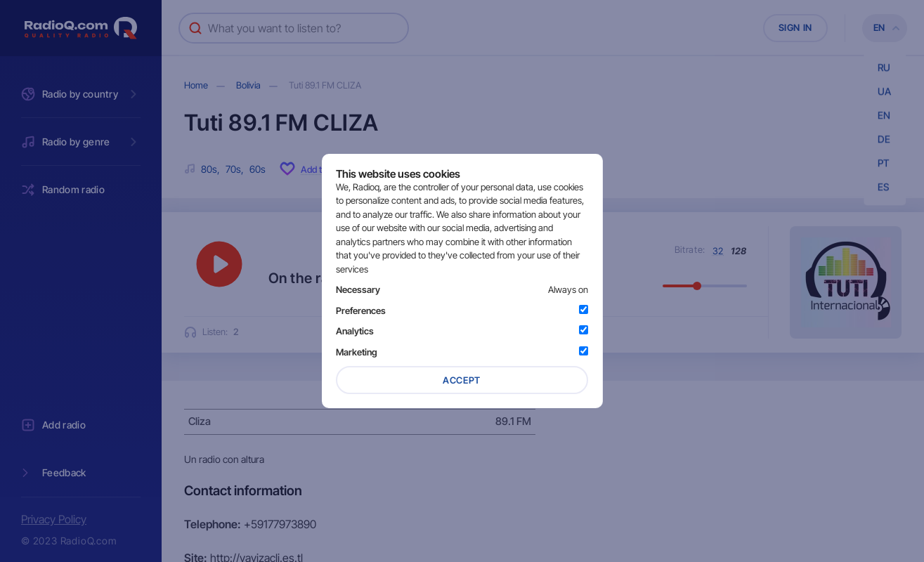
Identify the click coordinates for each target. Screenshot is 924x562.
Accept (462, 380)
